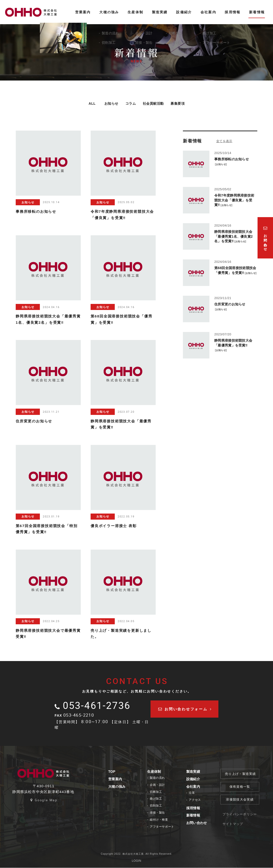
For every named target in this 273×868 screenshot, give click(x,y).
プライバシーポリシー (241, 814)
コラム (128, 103)
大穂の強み (118, 787)
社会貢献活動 (155, 103)
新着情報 (194, 816)
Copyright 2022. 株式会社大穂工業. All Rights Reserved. (136, 854)
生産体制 (155, 772)
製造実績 (194, 772)
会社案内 (194, 787)
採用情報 (194, 808)
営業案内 (116, 779)
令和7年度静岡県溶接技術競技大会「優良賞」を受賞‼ (234, 200)
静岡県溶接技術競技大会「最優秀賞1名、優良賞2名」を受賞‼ (233, 237)
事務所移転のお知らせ (232, 159)
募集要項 (184, 103)
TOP (112, 772)
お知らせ (105, 103)
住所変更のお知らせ (230, 304)
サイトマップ (234, 824)
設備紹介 (194, 779)
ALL (84, 103)
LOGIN (137, 861)
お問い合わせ (197, 823)
